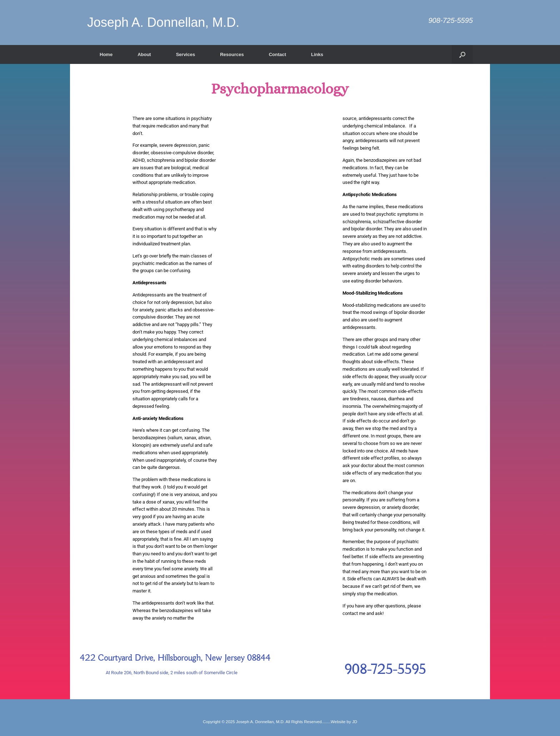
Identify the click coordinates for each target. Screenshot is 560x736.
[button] (462, 54)
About (144, 54)
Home (106, 54)
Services (186, 54)
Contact (277, 54)
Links (317, 54)
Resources (232, 54)
